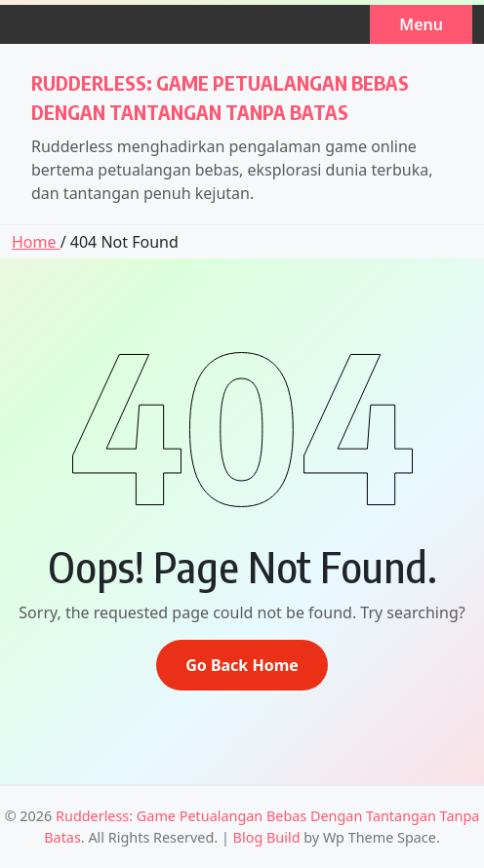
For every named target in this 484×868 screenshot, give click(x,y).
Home (36, 242)
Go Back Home (242, 665)
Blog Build (267, 837)
